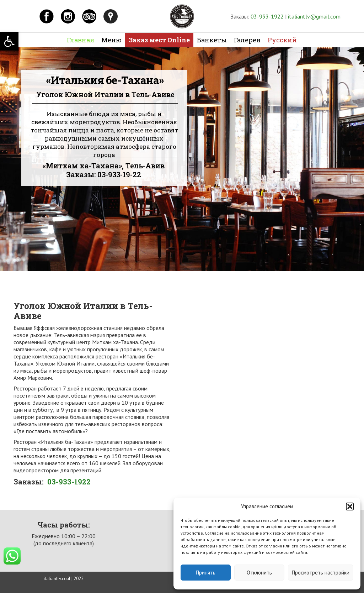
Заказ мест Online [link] (159, 40)
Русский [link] (282, 40)
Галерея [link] (247, 40)
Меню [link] (111, 40)
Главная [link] (81, 40)
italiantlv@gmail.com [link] (314, 16)
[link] (9, 41)
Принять (206, 573)
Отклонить (259, 573)
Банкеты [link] (212, 40)
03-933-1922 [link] (267, 16)
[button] (350, 507)
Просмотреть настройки (321, 573)
